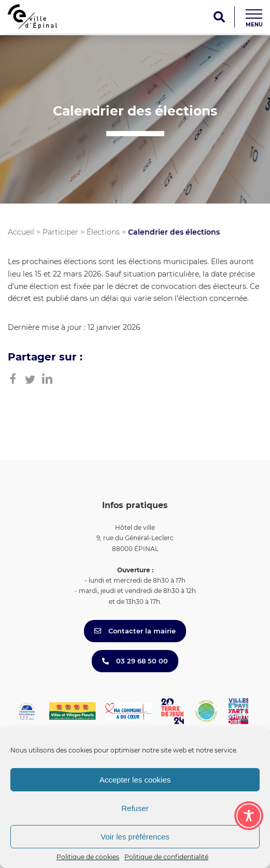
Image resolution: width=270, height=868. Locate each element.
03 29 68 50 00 (135, 661)
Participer (60, 232)
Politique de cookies (88, 857)
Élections (103, 232)
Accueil (21, 232)
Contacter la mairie (135, 631)
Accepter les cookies (135, 780)
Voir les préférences (135, 837)
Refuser (135, 808)
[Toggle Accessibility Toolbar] (249, 816)
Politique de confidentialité (166, 857)
